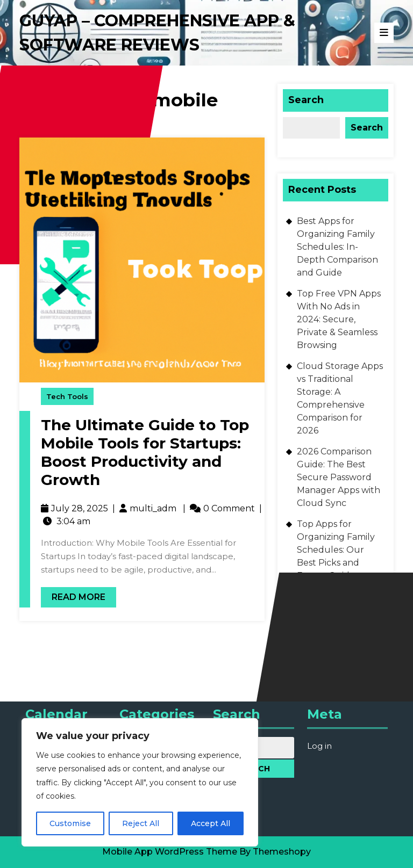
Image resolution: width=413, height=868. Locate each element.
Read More (73, 595)
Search (306, 100)
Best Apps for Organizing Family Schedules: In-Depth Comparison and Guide (337, 247)
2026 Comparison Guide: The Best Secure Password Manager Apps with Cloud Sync (339, 477)
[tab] (384, 33)
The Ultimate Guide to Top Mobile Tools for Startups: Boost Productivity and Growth (145, 452)
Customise (70, 823)
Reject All (141, 823)
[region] (140, 782)
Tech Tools (67, 396)
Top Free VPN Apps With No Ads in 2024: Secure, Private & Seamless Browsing (339, 319)
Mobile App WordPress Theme (170, 852)
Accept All (211, 823)
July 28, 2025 (80, 508)
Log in (319, 746)
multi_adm (153, 508)
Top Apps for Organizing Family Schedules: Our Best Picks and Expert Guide (336, 550)
